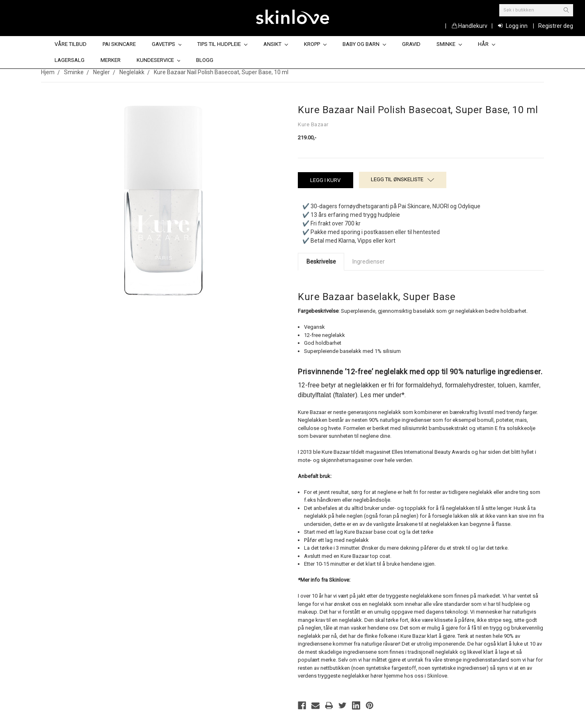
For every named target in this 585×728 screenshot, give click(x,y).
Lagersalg (70, 60)
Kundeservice (159, 60)
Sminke (449, 44)
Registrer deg (556, 26)
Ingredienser (369, 262)
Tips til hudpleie (222, 44)
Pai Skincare (119, 44)
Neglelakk (132, 72)
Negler (102, 72)
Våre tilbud (71, 44)
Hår (487, 44)
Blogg (205, 60)
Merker (111, 60)
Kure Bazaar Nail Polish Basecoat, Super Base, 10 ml (221, 72)
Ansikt (276, 44)
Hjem (48, 72)
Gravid (411, 44)
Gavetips (167, 44)
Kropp (315, 44)
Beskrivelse (321, 262)
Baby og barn (364, 44)
